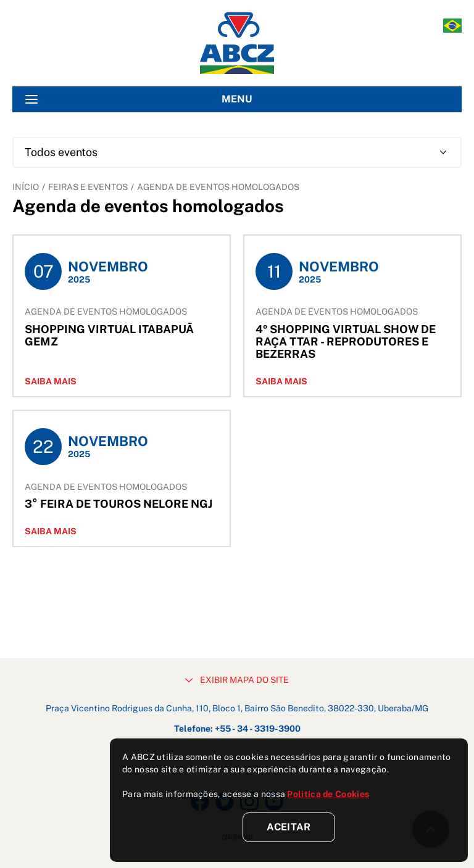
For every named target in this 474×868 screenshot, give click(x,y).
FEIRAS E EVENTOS (88, 187)
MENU (139, 99)
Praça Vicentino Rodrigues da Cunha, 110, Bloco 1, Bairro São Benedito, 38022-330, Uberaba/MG (237, 708)
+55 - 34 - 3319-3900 (258, 729)
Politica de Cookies (328, 794)
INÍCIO (26, 187)
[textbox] (237, 152)
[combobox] (237, 152)
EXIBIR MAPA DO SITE (237, 680)
